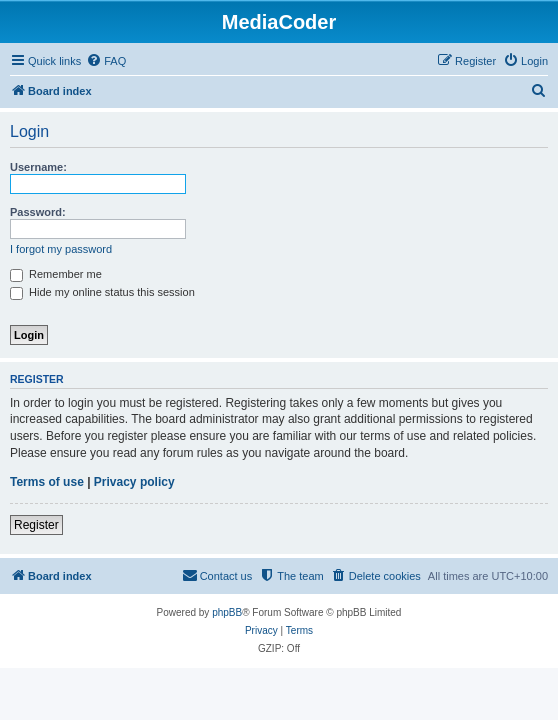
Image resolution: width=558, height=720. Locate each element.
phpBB (227, 612)
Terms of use (47, 482)
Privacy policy (134, 482)
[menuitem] (106, 61)
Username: (38, 167)
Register (36, 525)
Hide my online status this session (102, 292)
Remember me (56, 274)
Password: (38, 212)
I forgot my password (61, 249)
